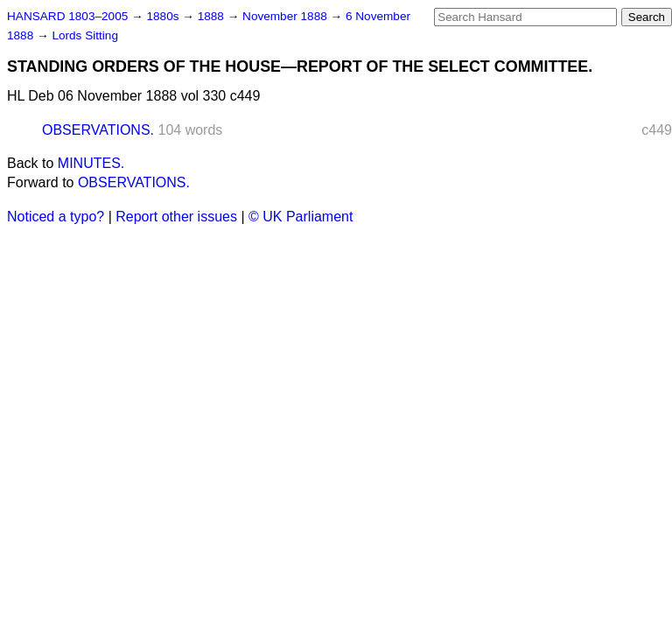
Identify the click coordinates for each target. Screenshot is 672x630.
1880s (164, 16)
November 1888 (287, 16)
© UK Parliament (301, 217)
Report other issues (176, 217)
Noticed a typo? (56, 217)
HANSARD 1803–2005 (67, 16)
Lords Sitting (85, 35)
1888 (213, 16)
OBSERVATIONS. (98, 130)
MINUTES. (91, 163)
